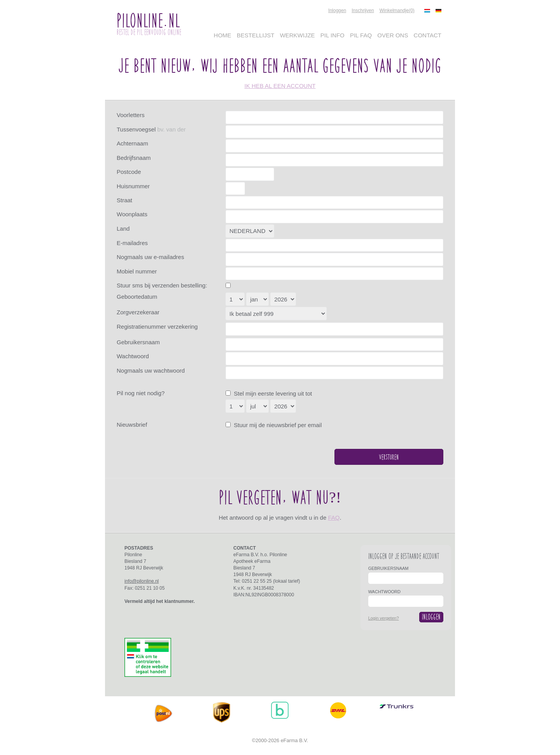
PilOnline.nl (148, 20)
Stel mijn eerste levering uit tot (272, 393)
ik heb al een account (280, 86)
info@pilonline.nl (142, 581)
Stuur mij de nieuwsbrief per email (277, 425)
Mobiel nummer (137, 271)
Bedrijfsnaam (134, 158)
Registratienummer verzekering (157, 327)
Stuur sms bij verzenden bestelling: (162, 285)
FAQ (334, 518)
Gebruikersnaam (138, 342)
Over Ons (393, 35)
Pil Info (332, 35)
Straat (124, 200)
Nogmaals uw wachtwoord (151, 370)
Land (123, 229)
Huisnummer (133, 186)
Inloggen (337, 11)
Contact (428, 35)
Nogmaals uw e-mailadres (150, 257)
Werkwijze (297, 35)
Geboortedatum (137, 297)
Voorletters (131, 115)
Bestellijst (256, 35)
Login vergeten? (384, 618)
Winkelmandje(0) (397, 11)
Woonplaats (132, 214)
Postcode (129, 172)
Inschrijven (363, 11)
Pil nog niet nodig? (141, 393)
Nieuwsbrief (132, 425)
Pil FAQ (361, 35)
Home (223, 35)
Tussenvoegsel (151, 129)
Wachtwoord (133, 356)
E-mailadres (132, 243)
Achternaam (132, 143)
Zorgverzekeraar (138, 312)
